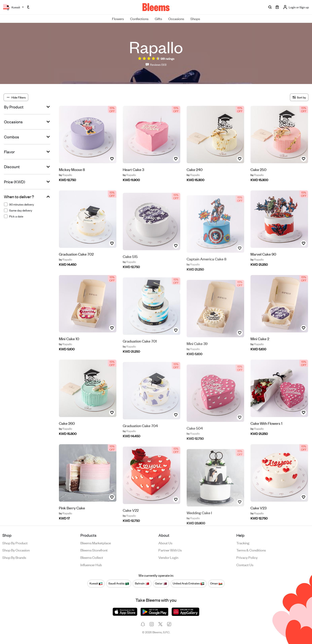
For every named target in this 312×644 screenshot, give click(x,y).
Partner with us (170, 550)
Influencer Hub (91, 565)
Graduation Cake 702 (76, 263)
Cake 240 (195, 169)
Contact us (245, 565)
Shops (195, 18)
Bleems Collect (92, 557)
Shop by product (15, 543)
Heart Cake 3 (133, 169)
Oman (216, 583)
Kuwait (96, 583)
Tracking (243, 543)
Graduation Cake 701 (140, 351)
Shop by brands (14, 557)
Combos (12, 137)
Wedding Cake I (199, 521)
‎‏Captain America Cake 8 (207, 267)
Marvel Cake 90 (263, 255)
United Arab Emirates (189, 583)
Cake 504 (195, 436)
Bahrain (142, 583)
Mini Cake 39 (197, 352)
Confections (139, 18)
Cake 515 (130, 266)
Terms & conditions (251, 550)
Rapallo (65, 175)
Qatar (161, 583)
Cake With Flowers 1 (266, 424)
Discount (12, 167)
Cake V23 (258, 508)
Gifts (158, 18)
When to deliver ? (19, 197)
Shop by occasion (16, 550)
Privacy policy (247, 557)
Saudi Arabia (119, 583)
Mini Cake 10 (69, 348)
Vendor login (168, 557)
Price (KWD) (15, 182)
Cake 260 (67, 432)
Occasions (176, 18)
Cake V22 (131, 520)
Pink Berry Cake (72, 517)
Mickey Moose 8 (72, 169)
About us (165, 543)
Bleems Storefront (94, 550)
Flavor (9, 152)
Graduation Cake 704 (140, 436)
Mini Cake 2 (260, 339)
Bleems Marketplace (96, 543)
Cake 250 (258, 169)
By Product (14, 107)
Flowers (118, 18)
